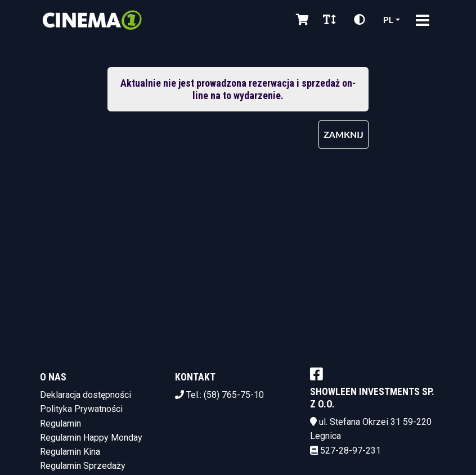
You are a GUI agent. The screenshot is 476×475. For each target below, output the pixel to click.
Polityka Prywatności (81, 409)
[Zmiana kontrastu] (360, 20)
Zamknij (343, 134)
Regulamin (60, 424)
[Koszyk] (300, 20)
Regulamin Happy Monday (91, 438)
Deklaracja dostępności (86, 395)
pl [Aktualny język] (388, 19)
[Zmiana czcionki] (329, 20)
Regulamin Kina (70, 452)
